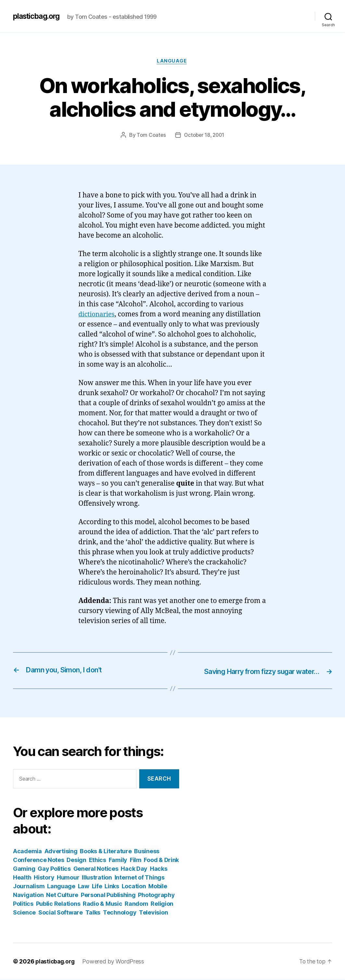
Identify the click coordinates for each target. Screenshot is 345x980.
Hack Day (134, 869)
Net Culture (62, 895)
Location (134, 886)
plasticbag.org (38, 16)
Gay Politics (54, 869)
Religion (162, 904)
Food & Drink (161, 860)
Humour (68, 878)
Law (84, 886)
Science (24, 913)
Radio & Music (103, 904)
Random (136, 904)
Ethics (98, 860)
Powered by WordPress (115, 962)
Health (22, 878)
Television (153, 913)
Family (118, 860)
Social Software (61, 913)
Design (76, 860)
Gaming (24, 869)
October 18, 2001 (204, 136)
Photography (156, 895)
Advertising (61, 851)
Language (172, 62)
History (44, 878)
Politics (23, 904)
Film (136, 860)
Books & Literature (106, 851)
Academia (27, 851)
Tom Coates (150, 136)
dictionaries (98, 315)
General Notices (96, 869)
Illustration (97, 878)
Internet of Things (140, 878)
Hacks (159, 869)
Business (147, 851)
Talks (93, 913)
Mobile (158, 886)
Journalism (29, 886)
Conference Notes (39, 860)
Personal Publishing (108, 895)
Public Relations (58, 904)
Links (112, 886)
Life (97, 886)
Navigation (28, 895)
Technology (120, 913)
